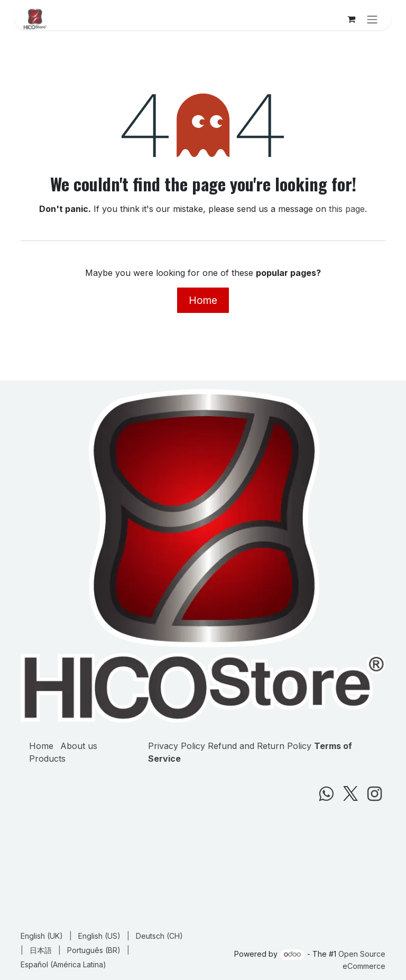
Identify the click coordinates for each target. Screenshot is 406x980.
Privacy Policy (177, 746)
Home (203, 300)
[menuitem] (42, 936)
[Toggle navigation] (372, 19)
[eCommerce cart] (351, 19)
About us (79, 746)
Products (47, 759)
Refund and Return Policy (260, 746)
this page (347, 209)
